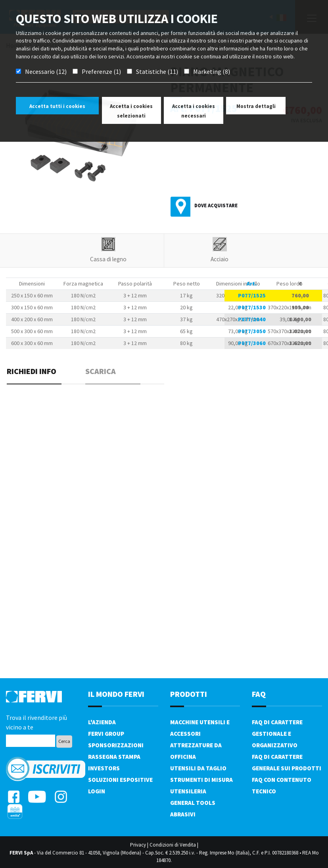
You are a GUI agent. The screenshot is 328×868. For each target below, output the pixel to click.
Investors (104, 768)
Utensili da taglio (198, 768)
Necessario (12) (46, 71)
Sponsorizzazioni (116, 745)
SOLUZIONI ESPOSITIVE (120, 780)
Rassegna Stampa (114, 757)
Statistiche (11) (157, 71)
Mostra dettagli (256, 106)
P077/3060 (252, 343)
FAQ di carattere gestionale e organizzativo (277, 734)
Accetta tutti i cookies (57, 106)
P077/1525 (252, 295)
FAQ (259, 694)
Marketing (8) (212, 71)
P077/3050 (252, 331)
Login (97, 791)
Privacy (138, 845)
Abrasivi (183, 814)
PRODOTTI (189, 694)
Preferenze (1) (101, 71)
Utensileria (188, 791)
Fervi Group (106, 734)
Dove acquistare (216, 205)
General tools (193, 803)
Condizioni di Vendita (173, 845)
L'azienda (102, 722)
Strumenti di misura (201, 780)
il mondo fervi (116, 694)
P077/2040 (252, 319)
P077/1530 (252, 307)
